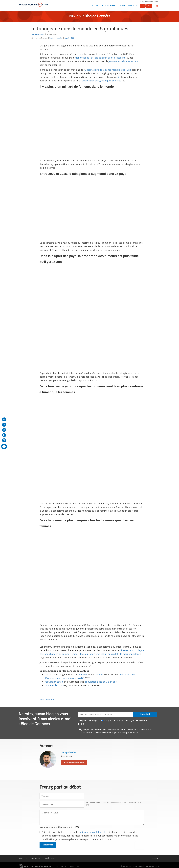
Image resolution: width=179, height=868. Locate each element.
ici (119, 77)
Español (59, 38)
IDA (62, 866)
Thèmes (122, 6)
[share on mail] (4, 419)
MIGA (71, 866)
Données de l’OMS (54, 685)
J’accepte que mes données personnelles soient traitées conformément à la (116, 731)
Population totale (54, 682)
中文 (72, 38)
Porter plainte (156, 858)
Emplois (45, 858)
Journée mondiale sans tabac (124, 61)
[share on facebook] (4, 425)
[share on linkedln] (4, 435)
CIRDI (78, 866)
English (52, 38)
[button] (157, 6)
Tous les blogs (108, 6)
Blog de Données (97, 16)
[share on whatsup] (4, 440)
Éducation (50, 699)
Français (44, 38)
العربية (66, 38)
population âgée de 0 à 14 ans (101, 682)
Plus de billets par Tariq (74, 762)
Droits (21, 858)
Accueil (95, 6)
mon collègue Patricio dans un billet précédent (100, 58)
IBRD (57, 866)
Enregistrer (48, 845)
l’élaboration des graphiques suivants (101, 81)
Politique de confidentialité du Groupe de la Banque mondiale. (110, 732)
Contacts (132, 6)
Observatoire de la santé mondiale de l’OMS (108, 70)
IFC (66, 866)
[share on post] (4, 430)
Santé (42, 699)
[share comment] (4, 446)
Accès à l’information (32, 858)
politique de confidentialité (93, 832)
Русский (143, 721)
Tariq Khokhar (38, 34)
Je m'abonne (145, 714)
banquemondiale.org (149, 2)
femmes (99, 674)
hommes (83, 674)
